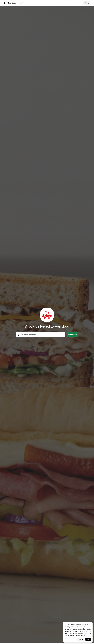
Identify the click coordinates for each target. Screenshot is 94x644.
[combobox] (42, 335)
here (83, 635)
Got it (88, 639)
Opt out (81, 639)
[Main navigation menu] (5, 3)
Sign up (87, 3)
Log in (79, 3)
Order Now (73, 335)
